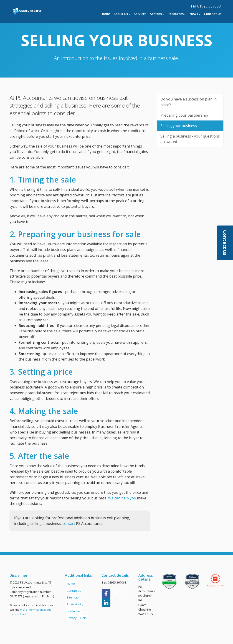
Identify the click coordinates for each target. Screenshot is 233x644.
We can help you (122, 498)
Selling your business (179, 126)
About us (122, 14)
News (195, 14)
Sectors (157, 14)
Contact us (213, 14)
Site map (73, 597)
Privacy (72, 618)
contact (69, 524)
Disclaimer (74, 611)
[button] (225, 243)
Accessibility (75, 604)
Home (105, 14)
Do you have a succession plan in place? (189, 102)
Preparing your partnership (184, 115)
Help (84, 618)
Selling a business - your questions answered (190, 139)
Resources (177, 14)
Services (140, 14)
